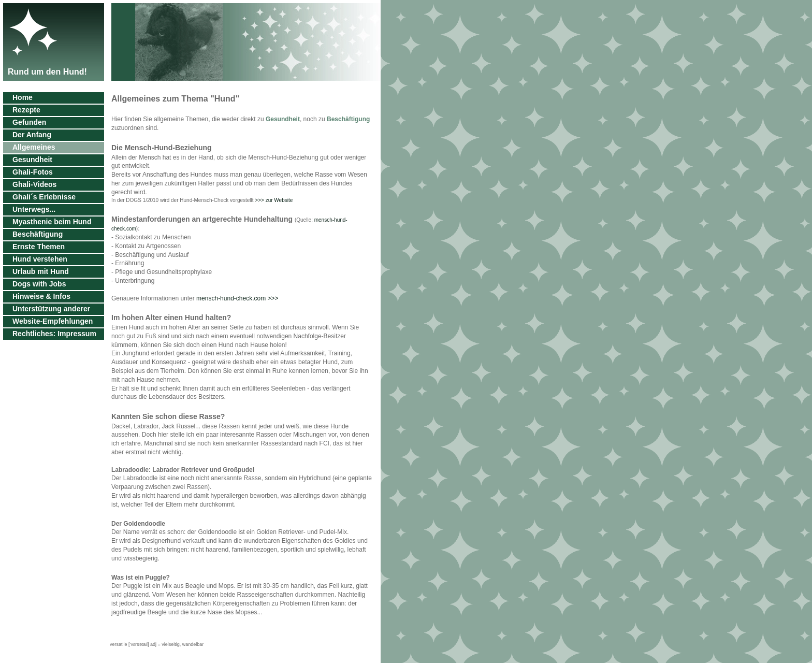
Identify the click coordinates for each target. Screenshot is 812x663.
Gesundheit (32, 160)
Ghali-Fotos (33, 172)
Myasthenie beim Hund (52, 222)
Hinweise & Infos (41, 296)
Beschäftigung (38, 234)
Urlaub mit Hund (41, 271)
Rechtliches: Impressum (54, 334)
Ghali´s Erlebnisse (44, 197)
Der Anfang (32, 135)
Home (23, 97)
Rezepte (26, 110)
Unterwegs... (34, 209)
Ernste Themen (39, 247)
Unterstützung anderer (51, 309)
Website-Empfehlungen (53, 321)
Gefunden (29, 122)
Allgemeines (34, 147)
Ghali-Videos (34, 184)
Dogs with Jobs (39, 284)
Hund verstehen (40, 259)
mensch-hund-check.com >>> (237, 298)
